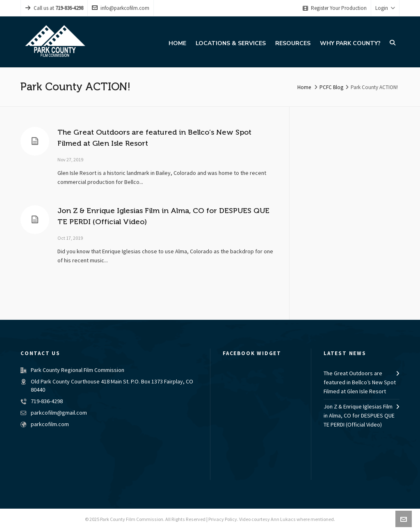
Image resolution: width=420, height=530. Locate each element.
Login (385, 8)
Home (304, 87)
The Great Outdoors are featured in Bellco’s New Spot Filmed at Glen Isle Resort (360, 383)
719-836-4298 (47, 402)
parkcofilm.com (50, 424)
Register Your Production (335, 8)
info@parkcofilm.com (121, 8)
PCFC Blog (331, 87)
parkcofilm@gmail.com (59, 413)
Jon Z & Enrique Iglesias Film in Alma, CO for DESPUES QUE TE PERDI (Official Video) (359, 416)
